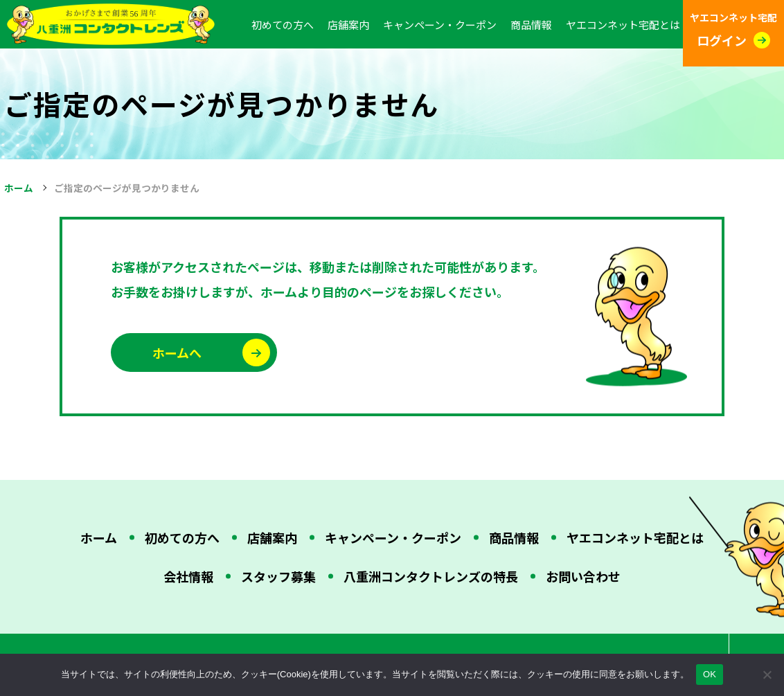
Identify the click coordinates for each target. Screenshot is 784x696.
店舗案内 (348, 25)
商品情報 (531, 25)
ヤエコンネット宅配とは (623, 25)
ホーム (19, 188)
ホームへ (177, 353)
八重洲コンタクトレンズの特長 (431, 576)
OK (710, 674)
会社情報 (188, 576)
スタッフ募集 (278, 576)
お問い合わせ (583, 576)
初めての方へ (283, 25)
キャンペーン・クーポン (440, 25)
